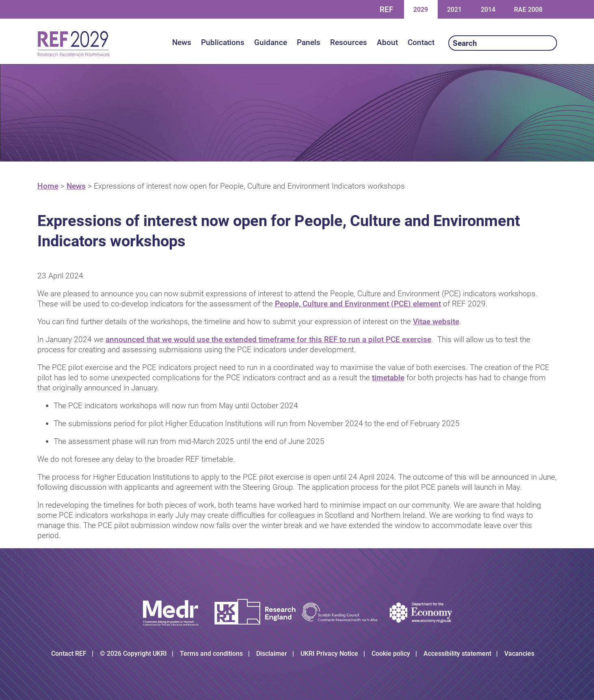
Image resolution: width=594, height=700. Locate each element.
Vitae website (436, 322)
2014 (488, 9)
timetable (388, 378)
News (76, 186)
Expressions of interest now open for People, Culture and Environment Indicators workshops (249, 186)
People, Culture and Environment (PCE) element (358, 304)
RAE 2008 (528, 10)
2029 (420, 9)
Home (48, 186)
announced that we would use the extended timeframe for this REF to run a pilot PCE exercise (268, 339)
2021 (454, 9)
